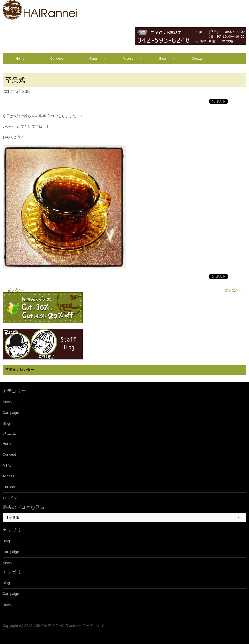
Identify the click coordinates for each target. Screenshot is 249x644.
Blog (163, 58)
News (7, 402)
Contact (198, 58)
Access (128, 58)
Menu (93, 58)
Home (20, 58)
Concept (56, 58)
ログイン (10, 498)
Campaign (11, 413)
